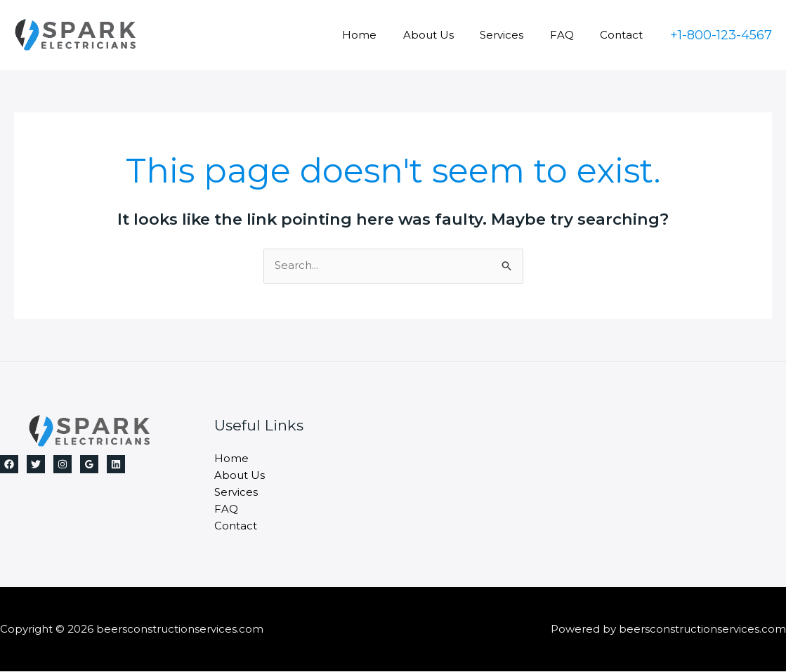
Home (383, 35)
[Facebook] (9, 464)
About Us (447, 35)
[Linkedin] (116, 464)
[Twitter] (36, 464)
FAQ (570, 35)
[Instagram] (63, 464)
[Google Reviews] (89, 464)
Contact (624, 35)
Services (515, 35)
